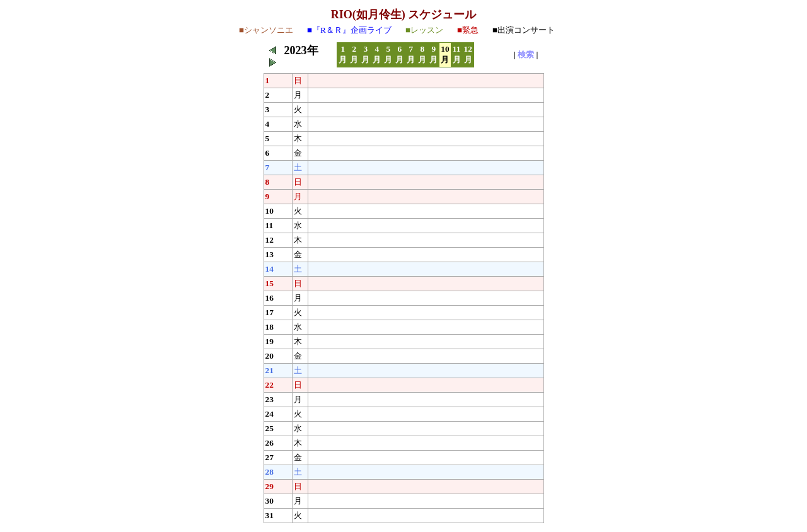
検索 (526, 55)
